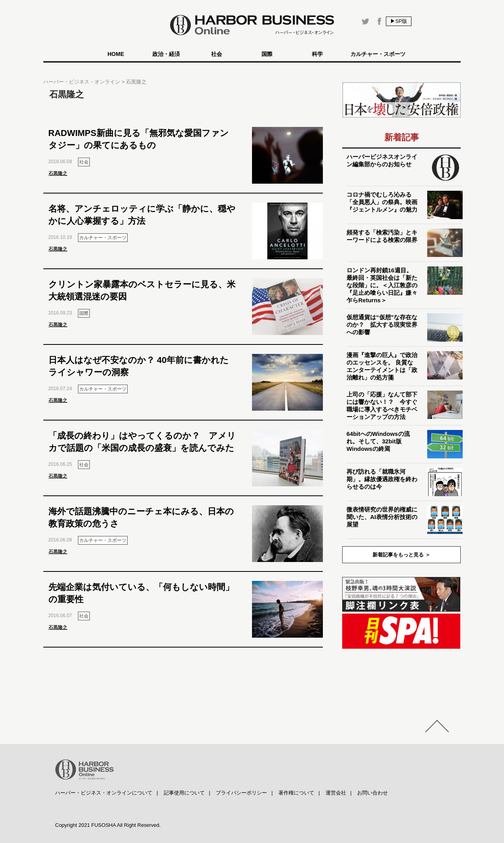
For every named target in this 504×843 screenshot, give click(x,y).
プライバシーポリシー (241, 793)
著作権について (296, 793)
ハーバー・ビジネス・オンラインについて (104, 793)
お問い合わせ (372, 793)
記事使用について (184, 793)
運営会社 (336, 793)
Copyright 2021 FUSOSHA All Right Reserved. (108, 825)
